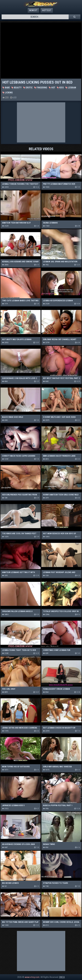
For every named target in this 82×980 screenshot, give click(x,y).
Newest (33, 10)
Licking (8, 93)
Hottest (47, 10)
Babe (6, 88)
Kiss (60, 88)
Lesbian (71, 88)
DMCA (62, 977)
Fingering (41, 88)
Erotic (28, 88)
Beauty (17, 88)
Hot (52, 88)
